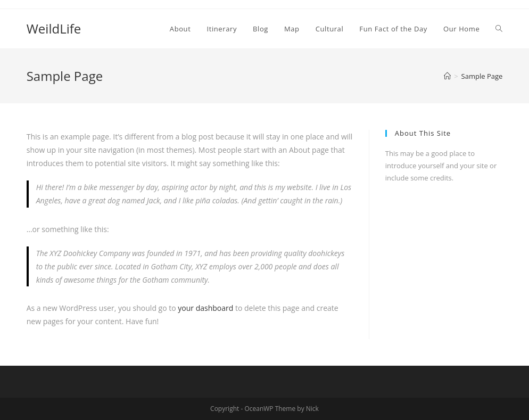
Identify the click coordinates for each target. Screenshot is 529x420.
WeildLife (54, 28)
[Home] (447, 76)
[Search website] (499, 29)
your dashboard (205, 308)
